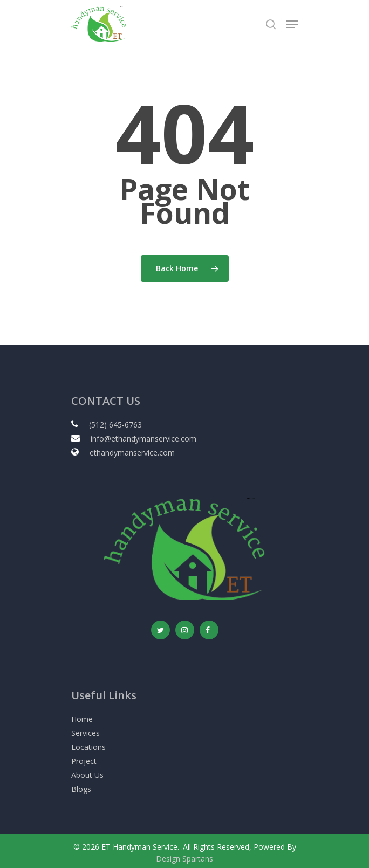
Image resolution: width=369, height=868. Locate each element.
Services (86, 733)
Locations (88, 747)
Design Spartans (184, 859)
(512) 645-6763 (115, 425)
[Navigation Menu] (292, 24)
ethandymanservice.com (132, 453)
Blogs (81, 789)
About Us (87, 775)
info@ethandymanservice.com (143, 439)
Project (84, 761)
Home (82, 719)
